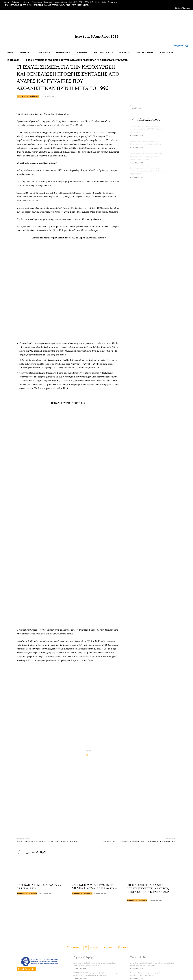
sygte (89, 750)
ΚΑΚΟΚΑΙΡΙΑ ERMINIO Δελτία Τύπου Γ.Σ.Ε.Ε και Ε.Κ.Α (39, 887)
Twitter (126, 947)
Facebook (75, 947)
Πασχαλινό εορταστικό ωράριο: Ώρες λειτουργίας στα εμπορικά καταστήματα (145, 143)
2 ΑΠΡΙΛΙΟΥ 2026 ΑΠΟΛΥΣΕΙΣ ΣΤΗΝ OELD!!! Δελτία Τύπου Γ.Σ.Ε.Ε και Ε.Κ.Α (94, 887)
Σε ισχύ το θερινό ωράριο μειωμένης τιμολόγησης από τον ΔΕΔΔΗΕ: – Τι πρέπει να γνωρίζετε (147, 129)
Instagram (94, 947)
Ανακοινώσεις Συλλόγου (28, 96)
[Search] (173, 108)
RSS (111, 947)
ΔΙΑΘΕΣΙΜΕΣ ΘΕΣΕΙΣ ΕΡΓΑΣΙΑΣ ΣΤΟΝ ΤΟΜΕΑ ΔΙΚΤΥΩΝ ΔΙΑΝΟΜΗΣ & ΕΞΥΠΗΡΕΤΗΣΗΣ (139, 842)
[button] (182, 46)
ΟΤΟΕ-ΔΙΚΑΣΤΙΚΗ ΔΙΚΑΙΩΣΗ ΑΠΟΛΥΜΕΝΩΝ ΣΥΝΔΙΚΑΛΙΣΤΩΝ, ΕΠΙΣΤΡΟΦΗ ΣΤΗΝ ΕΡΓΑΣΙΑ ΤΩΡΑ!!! (148, 890)
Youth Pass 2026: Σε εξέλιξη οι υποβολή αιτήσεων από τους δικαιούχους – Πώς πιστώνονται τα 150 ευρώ (146, 157)
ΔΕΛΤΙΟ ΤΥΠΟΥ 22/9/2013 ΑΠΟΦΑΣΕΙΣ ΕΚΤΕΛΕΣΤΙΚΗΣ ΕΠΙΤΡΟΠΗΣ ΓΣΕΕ (49, 842)
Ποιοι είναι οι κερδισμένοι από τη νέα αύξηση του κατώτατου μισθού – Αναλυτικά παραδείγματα (147, 171)
